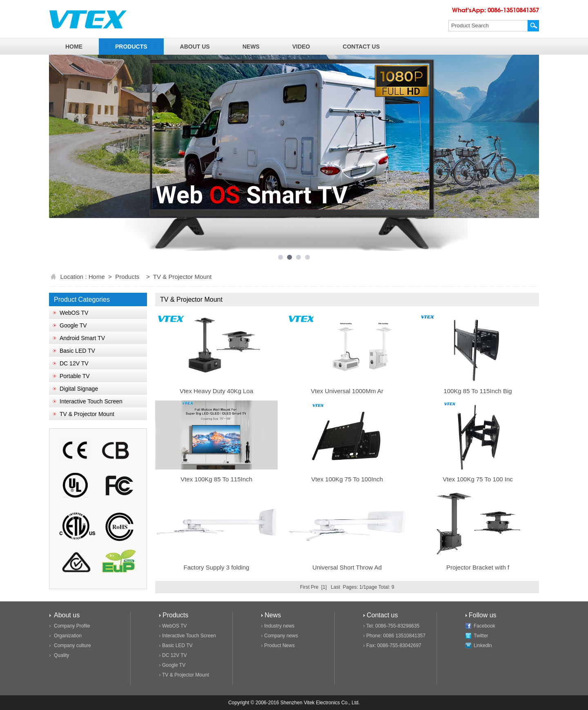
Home (97, 277)
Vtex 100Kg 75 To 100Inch (347, 479)
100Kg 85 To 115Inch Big (478, 391)
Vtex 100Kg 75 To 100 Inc (478, 479)
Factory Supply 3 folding (217, 567)
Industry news (279, 626)
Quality (61, 655)
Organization (68, 636)
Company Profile (72, 626)
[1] (324, 587)
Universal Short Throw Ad (347, 567)
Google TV (73, 325)
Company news (281, 636)
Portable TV (75, 376)
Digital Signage (79, 389)
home (74, 47)
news (251, 47)
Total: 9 (386, 587)
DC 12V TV (74, 363)
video (301, 47)
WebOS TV (74, 313)
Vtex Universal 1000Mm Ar (347, 391)
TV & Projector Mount (87, 414)
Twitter (481, 636)
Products (127, 277)
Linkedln (483, 645)
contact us (361, 47)
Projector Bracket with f (478, 567)
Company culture (72, 645)
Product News (280, 645)
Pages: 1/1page (360, 587)
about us (195, 47)
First (305, 587)
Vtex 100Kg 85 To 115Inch (216, 479)
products (131, 47)
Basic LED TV (77, 351)
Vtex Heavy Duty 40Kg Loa (216, 391)
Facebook (484, 626)
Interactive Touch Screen (91, 401)
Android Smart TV (82, 338)
